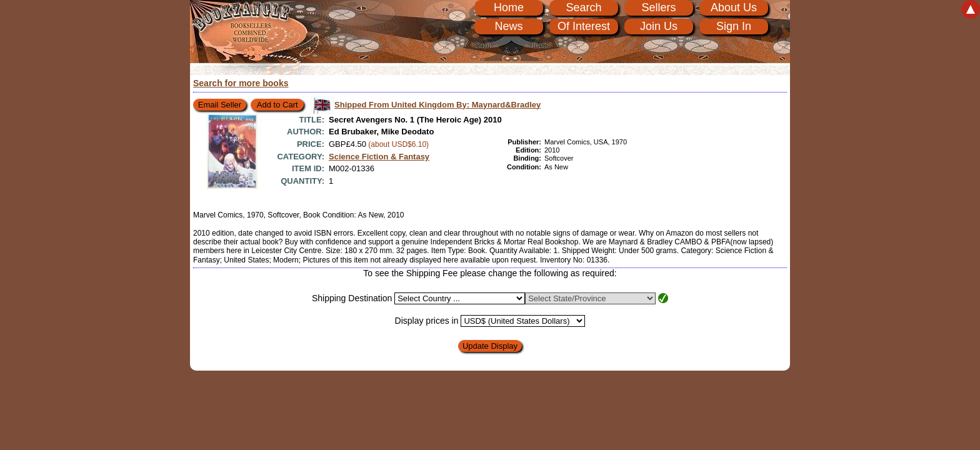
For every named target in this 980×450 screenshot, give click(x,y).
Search (583, 7)
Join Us (659, 26)
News (508, 26)
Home (509, 7)
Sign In (734, 26)
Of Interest (584, 26)
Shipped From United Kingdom (437, 105)
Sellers (658, 7)
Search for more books (241, 83)
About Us (734, 7)
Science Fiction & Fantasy (379, 157)
